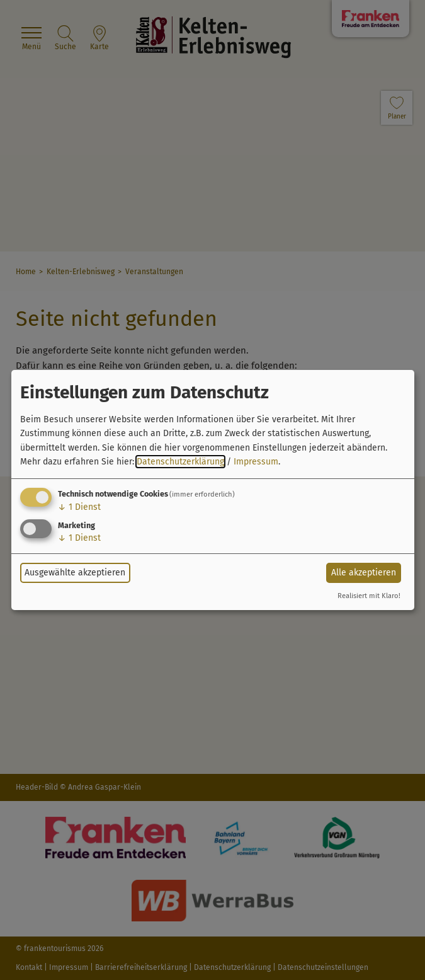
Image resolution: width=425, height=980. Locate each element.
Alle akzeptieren (364, 573)
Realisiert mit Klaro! (369, 596)
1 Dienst (79, 507)
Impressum (256, 462)
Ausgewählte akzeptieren (75, 573)
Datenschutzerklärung (180, 462)
